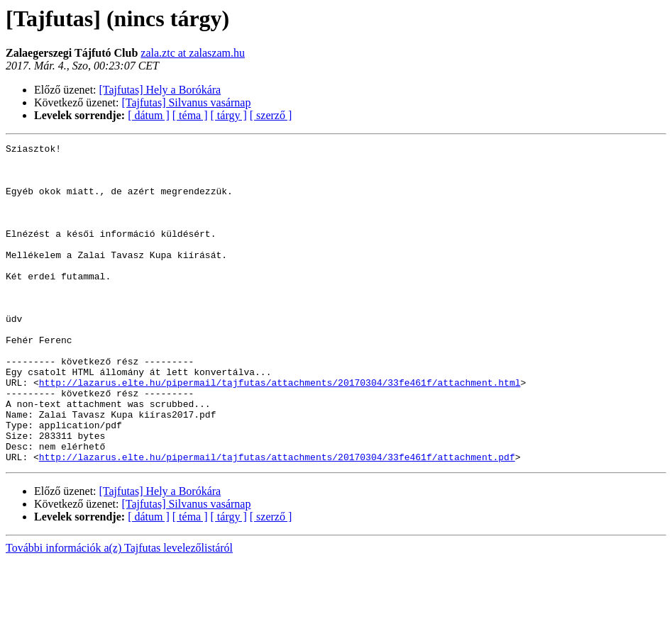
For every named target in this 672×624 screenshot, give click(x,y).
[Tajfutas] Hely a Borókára (160, 90)
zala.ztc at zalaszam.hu (193, 53)
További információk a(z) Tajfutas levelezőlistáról (119, 612)
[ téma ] (190, 115)
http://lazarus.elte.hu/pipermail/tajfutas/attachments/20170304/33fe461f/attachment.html (280, 431)
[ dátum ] (149, 115)
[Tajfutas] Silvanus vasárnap (187, 102)
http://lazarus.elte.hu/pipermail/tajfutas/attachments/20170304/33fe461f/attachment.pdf (277, 520)
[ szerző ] (271, 115)
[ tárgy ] (229, 115)
